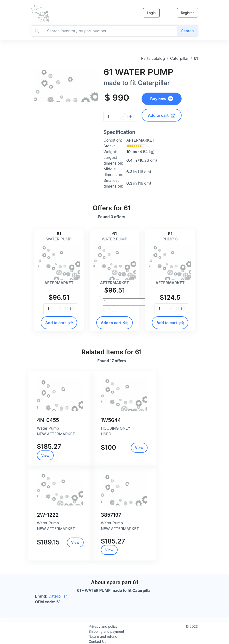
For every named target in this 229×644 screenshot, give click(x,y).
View (45, 455)
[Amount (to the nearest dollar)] (110, 31)
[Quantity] (111, 116)
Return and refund (103, 636)
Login (151, 13)
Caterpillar (179, 58)
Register (187, 13)
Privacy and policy (103, 626)
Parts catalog (153, 58)
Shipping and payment (106, 631)
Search (187, 31)
